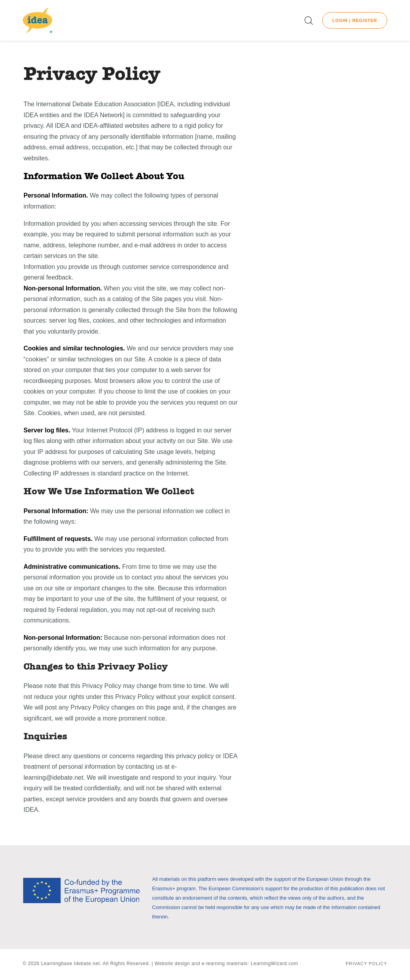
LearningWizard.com (275, 964)
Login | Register (355, 20)
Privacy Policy (366, 964)
